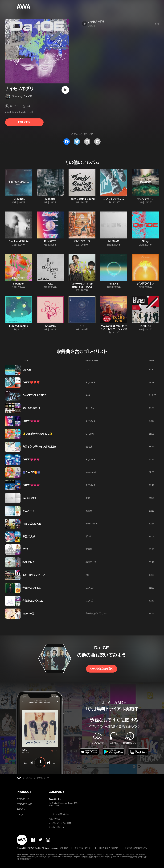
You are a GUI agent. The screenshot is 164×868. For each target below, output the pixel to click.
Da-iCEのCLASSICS (34, 395)
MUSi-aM (114, 241)
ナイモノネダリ (96, 22)
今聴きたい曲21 (32, 588)
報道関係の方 (54, 819)
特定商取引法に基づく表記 (136, 848)
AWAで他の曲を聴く (102, 669)
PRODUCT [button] (24, 792)
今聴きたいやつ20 (33, 601)
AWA (88, 395)
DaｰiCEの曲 (29, 498)
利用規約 (64, 848)
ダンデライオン (145, 284)
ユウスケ (90, 588)
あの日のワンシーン (34, 575)
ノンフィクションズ (114, 199)
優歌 (88, 498)
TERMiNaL (19, 199)
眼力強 (89, 447)
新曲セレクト (29, 562)
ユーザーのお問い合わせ (59, 814)
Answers (50, 326)
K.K (87, 370)
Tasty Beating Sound (82, 199)
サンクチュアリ (145, 199)
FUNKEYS (50, 241)
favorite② (28, 614)
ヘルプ (20, 815)
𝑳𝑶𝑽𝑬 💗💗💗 (31, 421)
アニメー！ (29, 511)
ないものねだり (31, 408)
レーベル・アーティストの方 (60, 823)
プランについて (24, 804)
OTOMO (90, 434)
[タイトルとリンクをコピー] (87, 142)
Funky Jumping (19, 326)
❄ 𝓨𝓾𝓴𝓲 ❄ (90, 382)
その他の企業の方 (56, 827)
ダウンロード (23, 799)
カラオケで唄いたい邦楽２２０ (39, 447)
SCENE (114, 284)
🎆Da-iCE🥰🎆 (31, 472)
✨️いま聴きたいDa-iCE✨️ (37, 434)
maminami (91, 472)
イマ (82, 326)
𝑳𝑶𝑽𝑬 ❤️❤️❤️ (31, 382)
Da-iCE (28, 97)
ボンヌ (89, 536)
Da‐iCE (27, 370)
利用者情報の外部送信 (108, 848)
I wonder (19, 284)
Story (146, 241)
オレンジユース (82, 241)
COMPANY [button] (56, 792)
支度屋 (89, 511)
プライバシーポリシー (84, 848)
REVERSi (145, 326)
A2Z (50, 284)
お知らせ (21, 809)
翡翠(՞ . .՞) (91, 562)
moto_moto (91, 524)
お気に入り (29, 537)
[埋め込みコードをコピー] (97, 142)
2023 (25, 549)
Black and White (19, 241)
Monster (50, 199)
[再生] (65, 90)
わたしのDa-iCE (32, 524)
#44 (87, 575)
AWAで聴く (24, 122)
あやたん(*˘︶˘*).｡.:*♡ (96, 613)
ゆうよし (90, 408)
